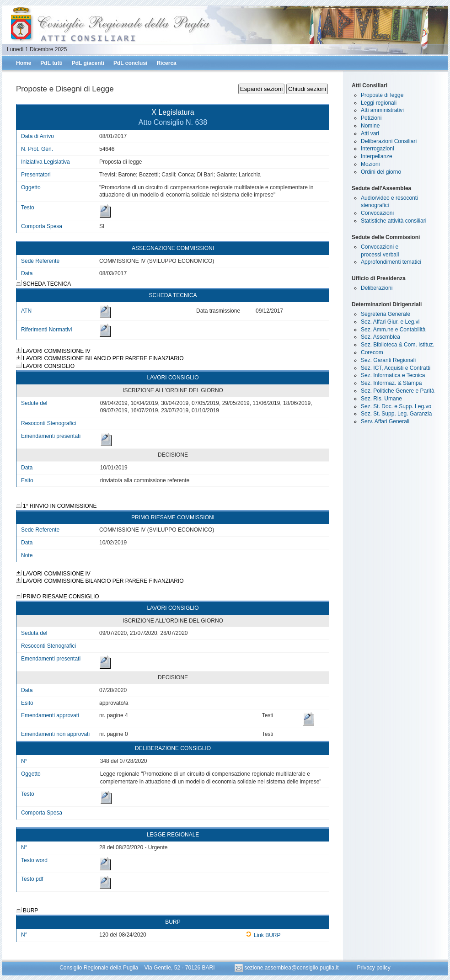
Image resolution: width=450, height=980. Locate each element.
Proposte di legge (382, 95)
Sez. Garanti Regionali (388, 360)
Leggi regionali (379, 103)
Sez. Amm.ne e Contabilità (393, 330)
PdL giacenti (88, 63)
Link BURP (263, 935)
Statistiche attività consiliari (394, 221)
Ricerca (166, 63)
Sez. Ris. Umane (381, 399)
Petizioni (371, 118)
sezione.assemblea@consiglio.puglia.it (287, 968)
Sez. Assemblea (380, 337)
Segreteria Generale (386, 314)
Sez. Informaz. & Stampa (391, 383)
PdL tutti (51, 63)
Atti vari (370, 133)
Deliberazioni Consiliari (389, 141)
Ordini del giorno (381, 172)
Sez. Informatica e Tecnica (393, 375)
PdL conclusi (130, 63)
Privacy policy (373, 968)
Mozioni (370, 164)
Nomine (370, 126)
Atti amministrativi (382, 110)
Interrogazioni (378, 149)
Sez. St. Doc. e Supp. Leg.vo (396, 406)
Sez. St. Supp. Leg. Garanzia (396, 414)
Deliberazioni (377, 288)
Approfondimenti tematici (391, 262)
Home (24, 63)
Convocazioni (377, 213)
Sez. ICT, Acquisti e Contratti (396, 368)
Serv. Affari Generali (385, 421)
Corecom (372, 352)
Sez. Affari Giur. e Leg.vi (390, 322)
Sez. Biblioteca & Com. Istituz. (398, 345)
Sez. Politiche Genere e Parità (398, 391)
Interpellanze (377, 156)
